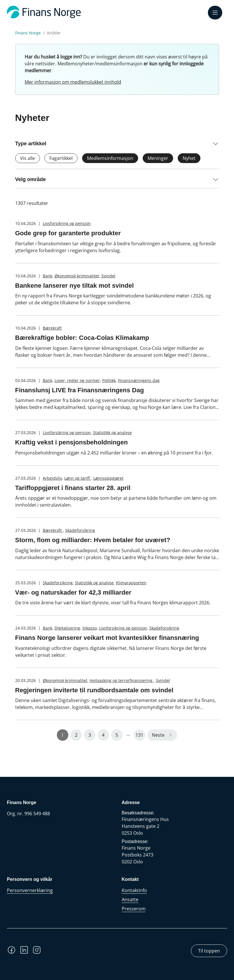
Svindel (108, 276)
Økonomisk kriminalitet (77, 276)
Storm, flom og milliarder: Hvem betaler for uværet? (93, 540)
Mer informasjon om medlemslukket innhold (73, 82)
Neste (158, 735)
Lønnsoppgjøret (108, 478)
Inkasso (90, 628)
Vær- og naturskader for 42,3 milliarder (73, 592)
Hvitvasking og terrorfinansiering (122, 680)
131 (139, 735)
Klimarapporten (131, 583)
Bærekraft (52, 328)
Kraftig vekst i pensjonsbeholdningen (71, 442)
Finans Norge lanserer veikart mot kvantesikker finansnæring (107, 638)
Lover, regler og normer (77, 380)
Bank (48, 276)
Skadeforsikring (80, 530)
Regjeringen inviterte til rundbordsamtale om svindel (94, 690)
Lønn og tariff (78, 478)
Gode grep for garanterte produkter (68, 233)
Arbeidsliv (52, 478)
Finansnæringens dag (139, 380)
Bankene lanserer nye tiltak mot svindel (75, 286)
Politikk (109, 380)
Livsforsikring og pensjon (67, 223)
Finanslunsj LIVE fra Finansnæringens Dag (80, 390)
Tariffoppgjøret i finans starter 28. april (73, 488)
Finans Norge (28, 33)
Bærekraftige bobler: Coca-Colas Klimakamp (82, 338)
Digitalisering (67, 628)
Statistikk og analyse (112, 433)
